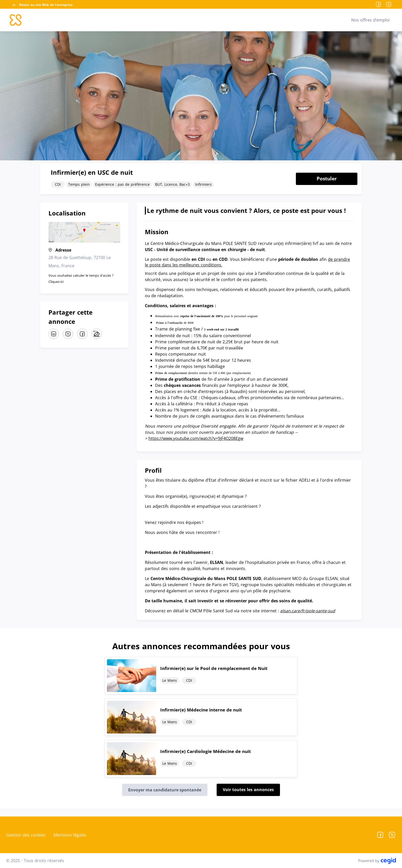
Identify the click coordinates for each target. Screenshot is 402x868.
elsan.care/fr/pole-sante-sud (308, 611)
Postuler (327, 179)
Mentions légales (70, 835)
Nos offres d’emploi (370, 20)
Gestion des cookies (26, 835)
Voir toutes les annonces (248, 790)
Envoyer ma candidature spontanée (165, 790)
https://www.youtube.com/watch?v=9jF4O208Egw (196, 438)
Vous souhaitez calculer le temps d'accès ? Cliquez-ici (81, 278)
